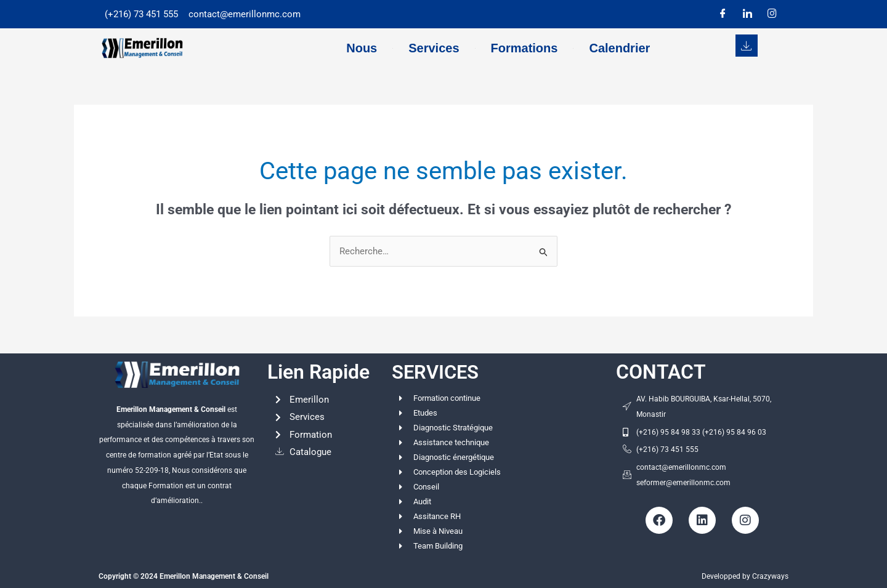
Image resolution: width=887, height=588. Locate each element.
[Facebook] (723, 14)
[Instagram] (772, 14)
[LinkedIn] (747, 14)
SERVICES (437, 372)
